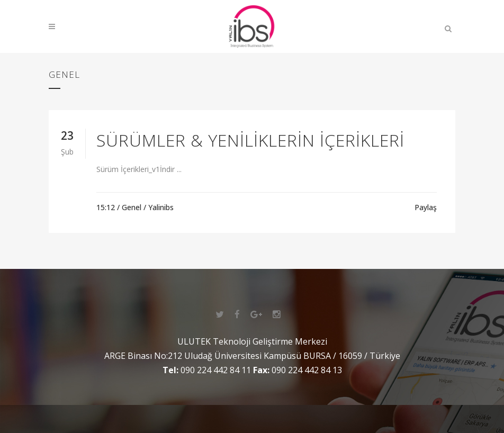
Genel (132, 207)
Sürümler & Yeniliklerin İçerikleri (250, 140)
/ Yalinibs (159, 207)
